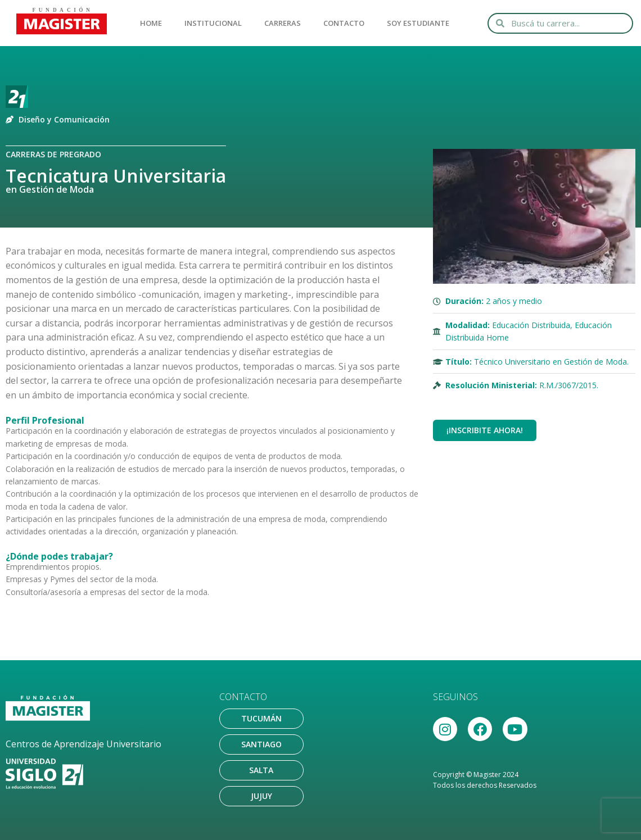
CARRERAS (283, 23)
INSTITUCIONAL (213, 23)
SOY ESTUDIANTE (418, 23)
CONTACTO (344, 23)
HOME (151, 23)
